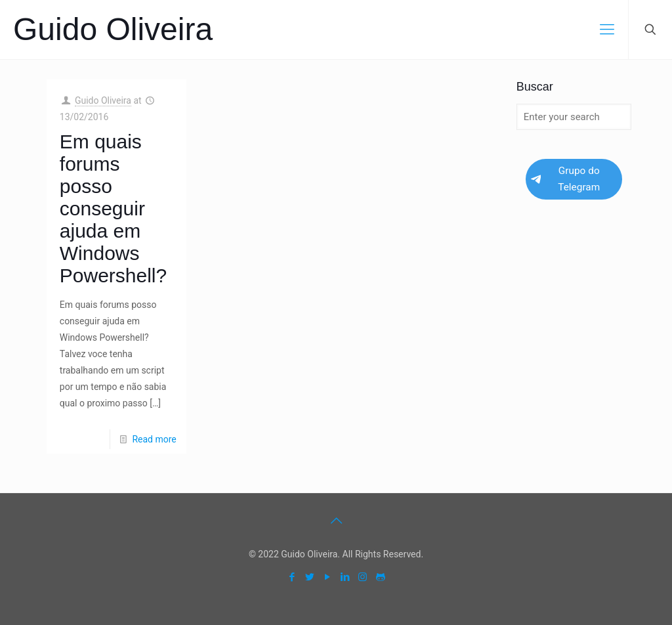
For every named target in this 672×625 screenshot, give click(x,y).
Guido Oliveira (113, 29)
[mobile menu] (607, 30)
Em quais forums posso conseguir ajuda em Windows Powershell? (113, 208)
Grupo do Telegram (565, 179)
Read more (154, 439)
